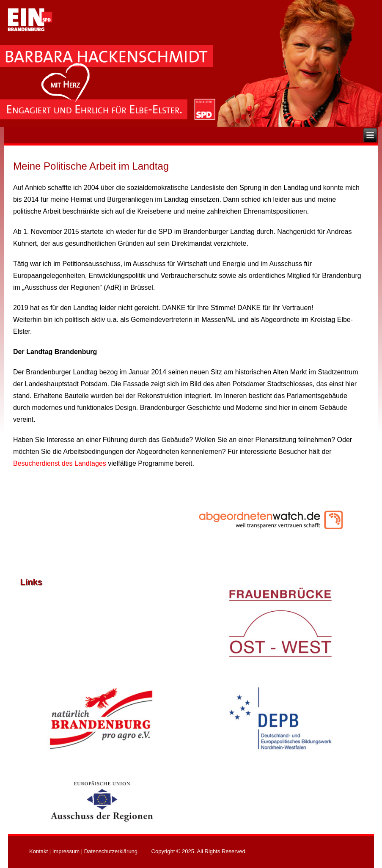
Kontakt (38, 851)
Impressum (66, 851)
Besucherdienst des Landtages (60, 463)
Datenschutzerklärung (111, 851)
